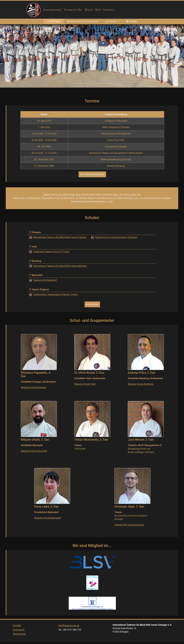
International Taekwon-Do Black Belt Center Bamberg (60, 266)
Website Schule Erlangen (33, 388)
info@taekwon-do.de (69, 631)
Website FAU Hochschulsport (129, 525)
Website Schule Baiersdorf (48, 518)
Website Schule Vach (85, 384)
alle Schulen (92, 304)
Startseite (54, 21)
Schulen (111, 22)
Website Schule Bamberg (141, 384)
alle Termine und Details (92, 174)
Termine (132, 22)
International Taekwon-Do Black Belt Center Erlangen (60, 237)
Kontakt (17, 631)
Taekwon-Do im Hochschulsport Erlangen (116, 237)
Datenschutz (19, 639)
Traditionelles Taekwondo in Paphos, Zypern (55, 294)
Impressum (19, 635)
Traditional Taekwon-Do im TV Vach (51, 252)
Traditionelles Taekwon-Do (83, 22)
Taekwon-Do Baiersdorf (45, 280)
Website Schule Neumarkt (34, 451)
